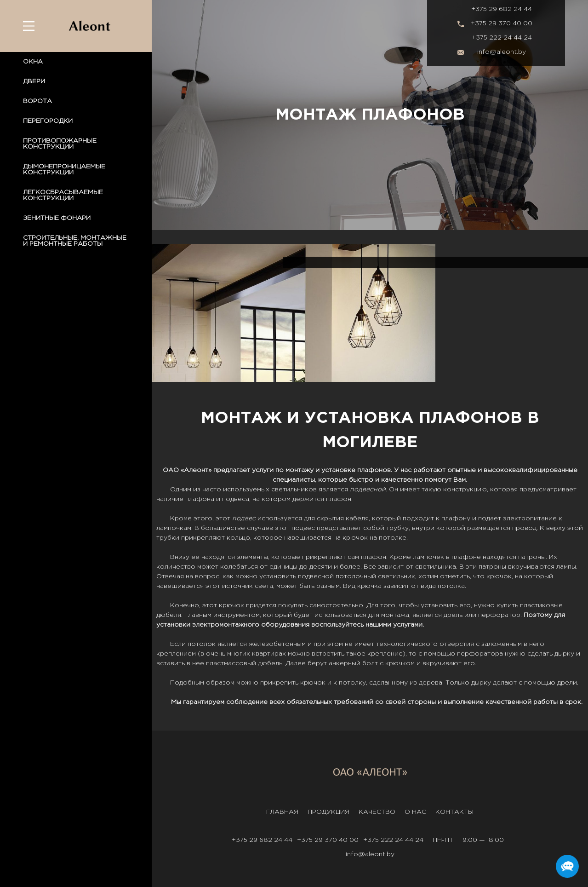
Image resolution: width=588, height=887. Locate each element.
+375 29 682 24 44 (502, 9)
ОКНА (33, 62)
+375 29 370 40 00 (502, 23)
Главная (282, 812)
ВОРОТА (37, 101)
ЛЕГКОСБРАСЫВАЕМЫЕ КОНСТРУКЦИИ (63, 195)
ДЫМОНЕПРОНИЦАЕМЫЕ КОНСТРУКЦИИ (64, 170)
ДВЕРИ (34, 81)
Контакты (454, 812)
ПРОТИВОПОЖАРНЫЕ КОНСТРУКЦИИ (60, 144)
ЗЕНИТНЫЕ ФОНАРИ (57, 218)
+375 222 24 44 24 (502, 38)
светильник (397, 576)
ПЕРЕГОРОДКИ (48, 121)
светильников (294, 490)
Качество (377, 812)
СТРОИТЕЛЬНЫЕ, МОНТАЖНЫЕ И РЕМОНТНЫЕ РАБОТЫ (75, 241)
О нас (415, 812)
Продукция (328, 812)
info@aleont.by (502, 52)
